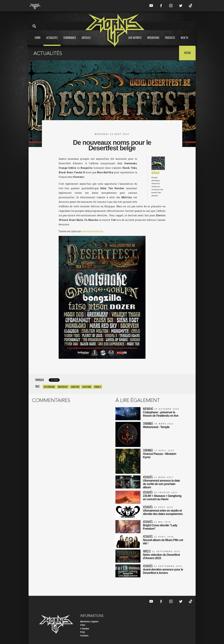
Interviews (153, 41)
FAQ (83, 632)
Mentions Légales (89, 621)
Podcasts (170, 41)
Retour (187, 53)
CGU (83, 625)
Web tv (184, 41)
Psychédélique (49, 387)
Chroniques (70, 41)
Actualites (52, 41)
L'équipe (85, 629)
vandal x (98, 387)
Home (38, 41)
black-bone (87, 387)
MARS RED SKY (63, 387)
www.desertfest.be (92, 231)
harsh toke (75, 387)
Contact (84, 636)
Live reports (135, 41)
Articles (86, 41)
